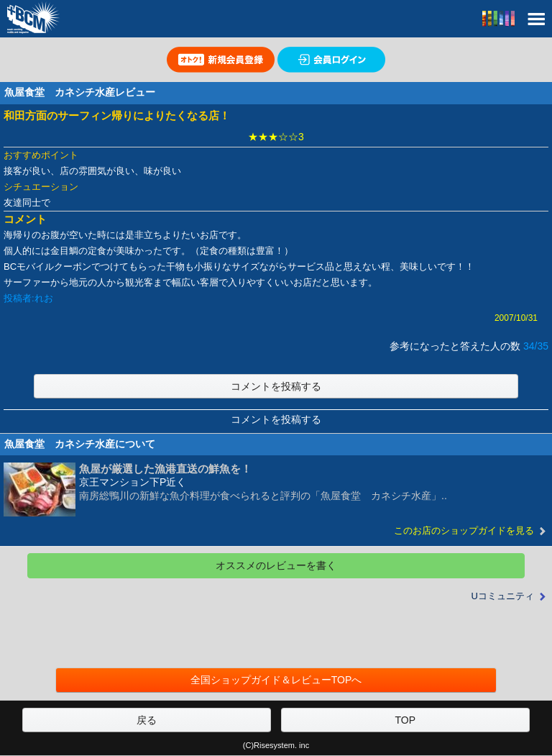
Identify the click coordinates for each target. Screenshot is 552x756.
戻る (147, 720)
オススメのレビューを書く (276, 565)
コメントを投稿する (276, 386)
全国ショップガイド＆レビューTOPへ (276, 680)
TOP (405, 720)
